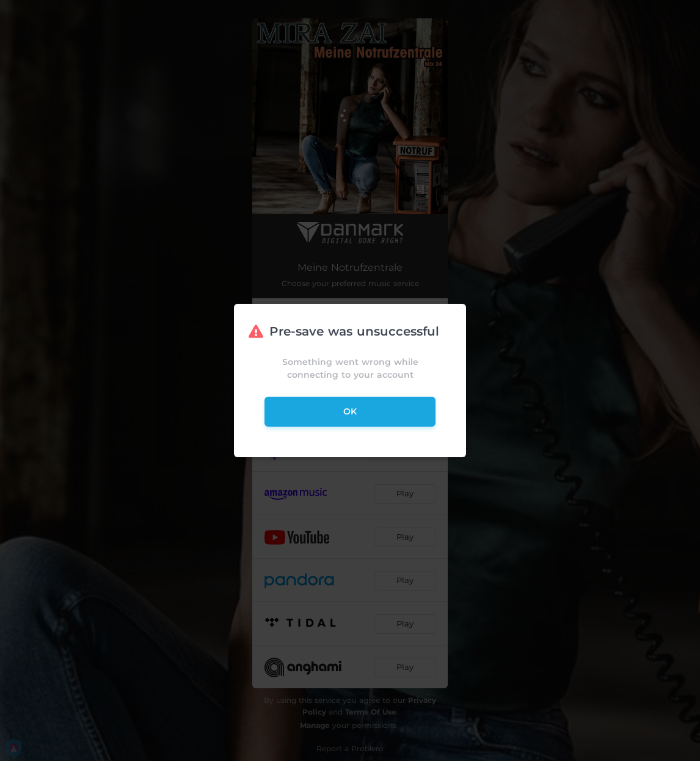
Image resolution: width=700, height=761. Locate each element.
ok (350, 411)
